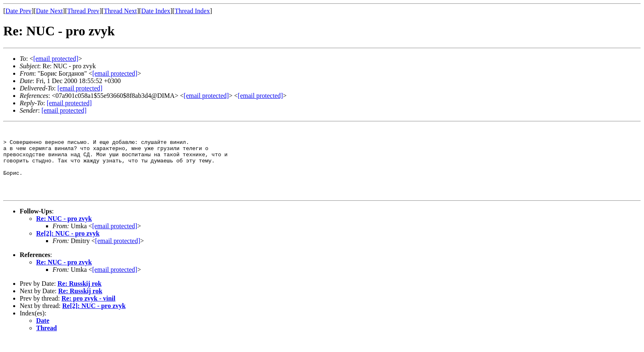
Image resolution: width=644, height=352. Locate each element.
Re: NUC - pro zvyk (64, 232)
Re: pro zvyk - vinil (89, 312)
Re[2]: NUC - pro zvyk (68, 247)
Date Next (49, 11)
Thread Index (192, 11)
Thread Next (120, 11)
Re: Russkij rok (79, 297)
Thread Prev (83, 11)
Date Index (156, 11)
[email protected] (80, 88)
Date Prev (18, 11)
